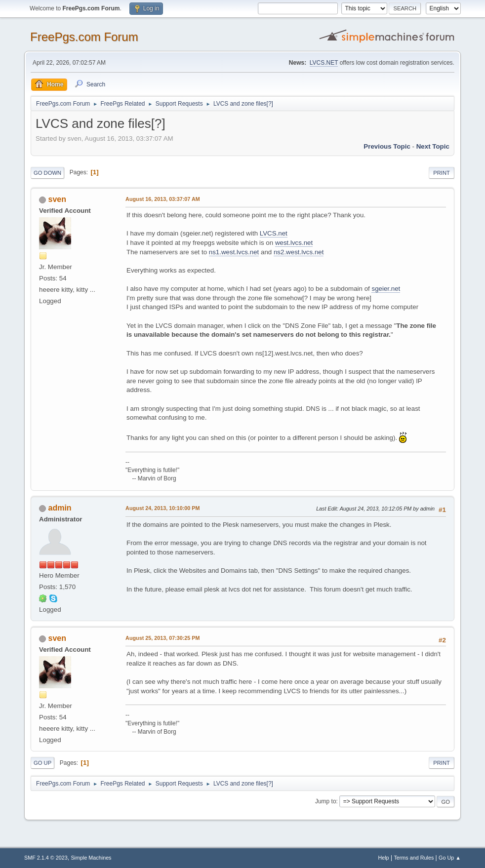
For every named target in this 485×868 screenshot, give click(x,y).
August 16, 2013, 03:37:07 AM (163, 199)
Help (383, 858)
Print (442, 173)
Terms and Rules (414, 858)
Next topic (433, 146)
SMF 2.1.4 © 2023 (46, 858)
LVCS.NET (324, 63)
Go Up (42, 763)
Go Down (47, 173)
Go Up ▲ (450, 858)
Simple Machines (91, 858)
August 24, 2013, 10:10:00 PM (162, 508)
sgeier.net (386, 289)
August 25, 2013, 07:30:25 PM (162, 638)
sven (57, 199)
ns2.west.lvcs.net (299, 252)
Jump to (326, 801)
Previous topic (387, 146)
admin (60, 508)
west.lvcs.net (294, 243)
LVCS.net (274, 233)
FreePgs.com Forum (84, 37)
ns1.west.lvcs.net (234, 252)
